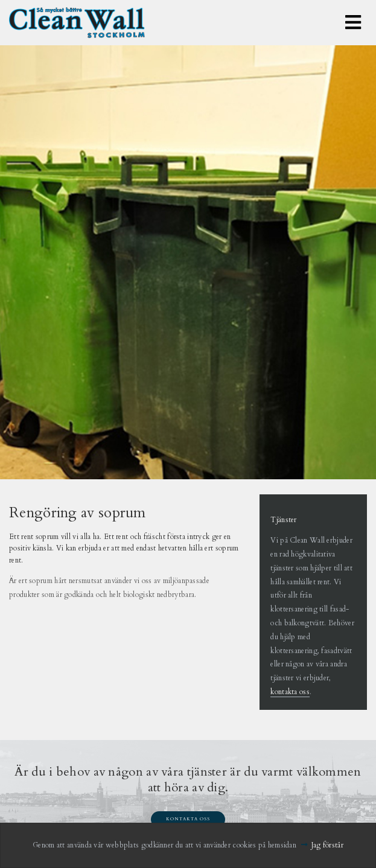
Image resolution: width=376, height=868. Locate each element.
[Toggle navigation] (353, 23)
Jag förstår (327, 845)
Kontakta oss (188, 819)
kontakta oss (290, 692)
